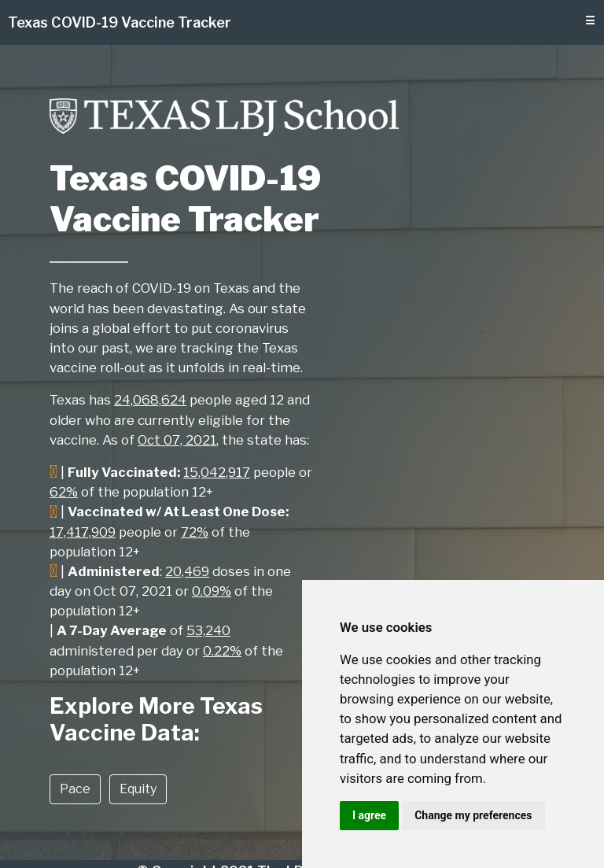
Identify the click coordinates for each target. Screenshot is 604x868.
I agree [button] (369, 815)
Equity (138, 789)
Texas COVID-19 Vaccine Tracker (120, 22)
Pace (75, 789)
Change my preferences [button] (473, 815)
